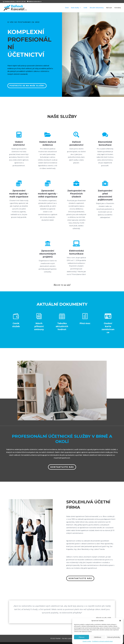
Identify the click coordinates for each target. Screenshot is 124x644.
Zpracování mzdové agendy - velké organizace (48, 194)
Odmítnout (98, 637)
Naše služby (75, 8)
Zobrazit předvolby (114, 637)
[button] (120, 621)
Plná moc (85, 323)
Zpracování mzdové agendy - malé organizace (19, 194)
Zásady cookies (87, 641)
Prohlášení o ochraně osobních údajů (102, 641)
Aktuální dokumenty (97, 8)
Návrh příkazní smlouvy (39, 326)
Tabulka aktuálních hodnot (62, 326)
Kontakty (118, 8)
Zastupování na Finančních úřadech (76, 194)
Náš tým (109, 8)
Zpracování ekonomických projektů (48, 254)
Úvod (67, 8)
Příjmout (82, 637)
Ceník (85, 8)
